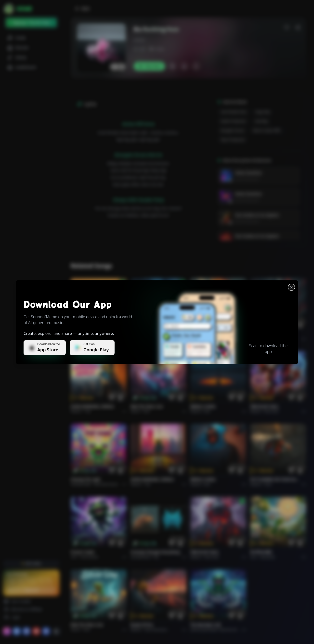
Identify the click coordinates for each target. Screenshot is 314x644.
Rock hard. (271, 411)
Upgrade (31, 590)
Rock (147, 411)
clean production (233, 140)
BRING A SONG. (203, 406)
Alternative (153, 339)
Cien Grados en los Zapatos (257, 215)
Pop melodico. (95, 339)
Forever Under (83, 552)
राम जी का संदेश (261, 552)
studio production (233, 121)
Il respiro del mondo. (89, 334)
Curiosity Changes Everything (155, 552)
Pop (88, 411)
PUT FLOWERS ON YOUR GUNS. (275, 479)
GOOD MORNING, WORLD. (93, 406)
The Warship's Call (205, 625)
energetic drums (232, 130)
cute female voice (234, 112)
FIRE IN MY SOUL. (265, 406)
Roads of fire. (142, 625)
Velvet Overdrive (248, 173)
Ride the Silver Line (147, 406)
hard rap (261, 121)
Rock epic (211, 339)
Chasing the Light (86, 479)
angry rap (263, 112)
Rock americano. (156, 630)
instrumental (89, 557)
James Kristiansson (247, 179)
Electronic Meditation (234, 630)
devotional (268, 557)
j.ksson (139, 40)
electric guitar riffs (267, 130)
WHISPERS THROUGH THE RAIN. (156, 334)
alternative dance (106, 484)
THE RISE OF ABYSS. (207, 334)
